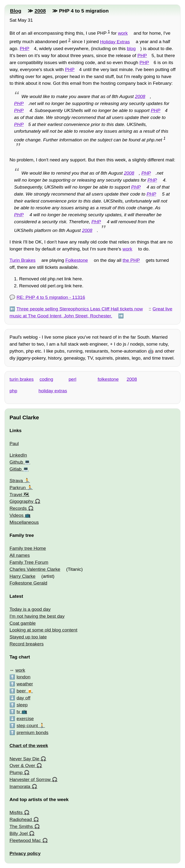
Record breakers (26, 644)
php (13, 391)
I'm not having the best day (37, 616)
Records (18, 508)
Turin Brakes (22, 260)
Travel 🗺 (19, 495)
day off (23, 698)
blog (131, 49)
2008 (40, 11)
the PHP (131, 260)
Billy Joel (19, 833)
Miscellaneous (24, 522)
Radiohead (21, 819)
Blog (16, 11)
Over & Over (22, 766)
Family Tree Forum (29, 562)
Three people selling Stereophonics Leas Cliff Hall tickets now (79, 309)
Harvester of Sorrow (30, 779)
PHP (24, 49)
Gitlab (15, 469)
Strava (16, 481)
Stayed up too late (28, 637)
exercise (25, 719)
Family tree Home (28, 548)
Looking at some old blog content (43, 630)
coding (46, 379)
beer (21, 691)
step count (27, 726)
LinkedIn (18, 455)
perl (73, 379)
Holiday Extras (115, 42)
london (24, 677)
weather (25, 684)
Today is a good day (30, 609)
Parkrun (17, 488)
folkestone (108, 379)
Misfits (16, 812)
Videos (16, 515)
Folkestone (77, 260)
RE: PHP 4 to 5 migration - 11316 (51, 297)
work (123, 33)
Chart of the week (29, 746)
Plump (16, 773)
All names (20, 555)
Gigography (21, 501)
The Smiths (21, 826)
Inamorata (20, 786)
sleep (22, 705)
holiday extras (53, 391)
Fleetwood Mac (25, 840)
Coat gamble (23, 623)
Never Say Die (24, 759)
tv (18, 712)
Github (16, 462)
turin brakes (21, 379)
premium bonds (33, 733)
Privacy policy (25, 853)
